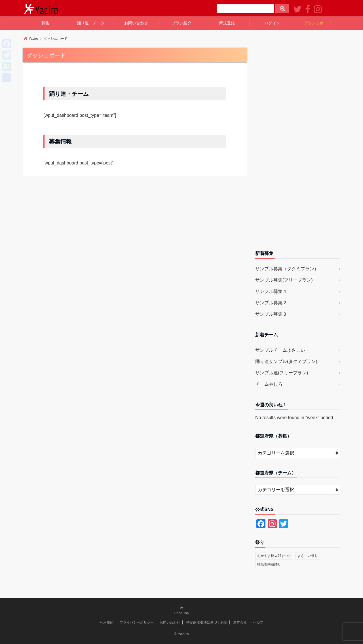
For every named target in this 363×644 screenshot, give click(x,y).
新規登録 (227, 23)
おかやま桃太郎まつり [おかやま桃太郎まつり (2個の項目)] (274, 556)
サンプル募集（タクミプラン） (287, 269)
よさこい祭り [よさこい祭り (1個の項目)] (308, 556)
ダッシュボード (318, 23)
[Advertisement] (298, 147)
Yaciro (183, 634)
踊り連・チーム (91, 23)
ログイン (272, 23)
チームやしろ (269, 384)
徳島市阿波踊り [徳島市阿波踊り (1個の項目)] (269, 564)
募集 (45, 23)
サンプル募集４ (271, 291)
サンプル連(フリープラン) (282, 373)
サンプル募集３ (271, 314)
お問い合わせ (136, 23)
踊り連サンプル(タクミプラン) (286, 361)
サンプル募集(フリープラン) (284, 280)
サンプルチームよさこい (280, 350)
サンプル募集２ (271, 303)
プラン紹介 (181, 23)
